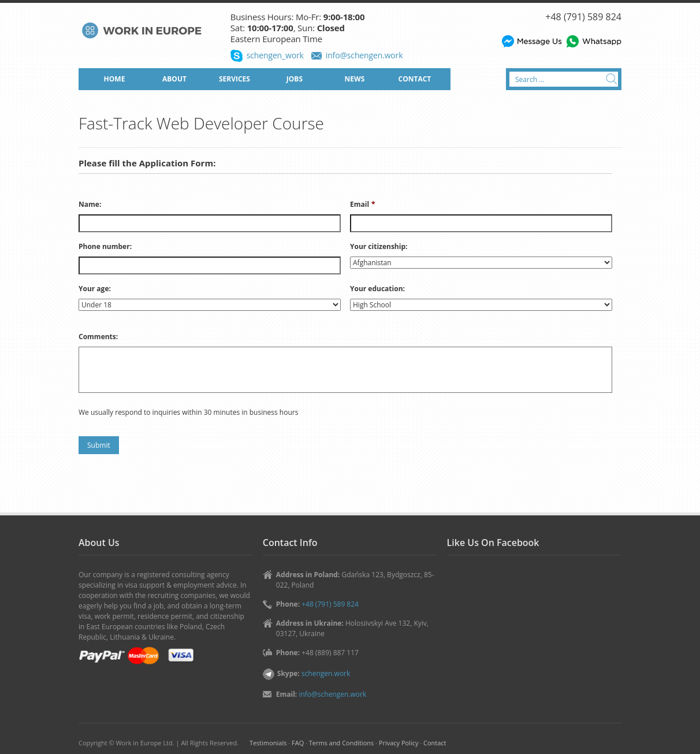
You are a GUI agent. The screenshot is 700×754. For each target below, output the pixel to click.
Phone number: (105, 247)
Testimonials (268, 743)
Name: (90, 205)
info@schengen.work (364, 55)
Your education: (377, 289)
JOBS (295, 79)
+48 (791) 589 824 (583, 17)
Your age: (95, 289)
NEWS (355, 79)
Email (363, 205)
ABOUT (174, 79)
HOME (115, 79)
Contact (435, 743)
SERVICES (234, 79)
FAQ (298, 743)
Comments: (98, 337)
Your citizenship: (379, 247)
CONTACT (415, 79)
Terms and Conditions (341, 743)
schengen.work (326, 673)
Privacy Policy (399, 743)
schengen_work (275, 55)
